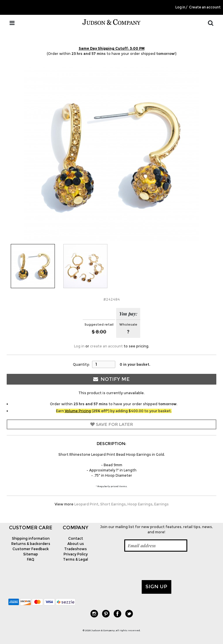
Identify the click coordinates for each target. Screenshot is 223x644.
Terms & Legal (75, 559)
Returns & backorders (31, 544)
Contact (76, 538)
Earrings (161, 504)
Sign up (156, 586)
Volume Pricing (78, 411)
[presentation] (142, 566)
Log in (180, 7)
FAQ (31, 559)
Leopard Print (86, 504)
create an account (106, 346)
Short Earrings (113, 504)
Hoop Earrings (140, 504)
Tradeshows (75, 549)
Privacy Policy (76, 554)
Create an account (205, 7)
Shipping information (31, 538)
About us (76, 544)
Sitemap (31, 554)
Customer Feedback (31, 549)
